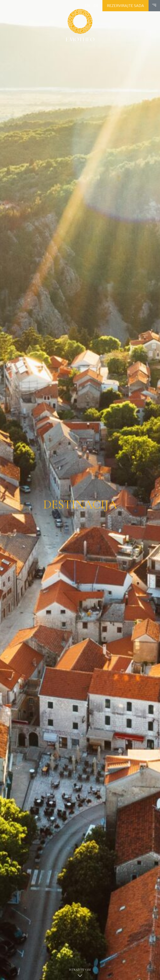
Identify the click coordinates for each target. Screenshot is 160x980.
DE (96, 6)
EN (87, 6)
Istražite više (80, 974)
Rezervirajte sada (125, 6)
